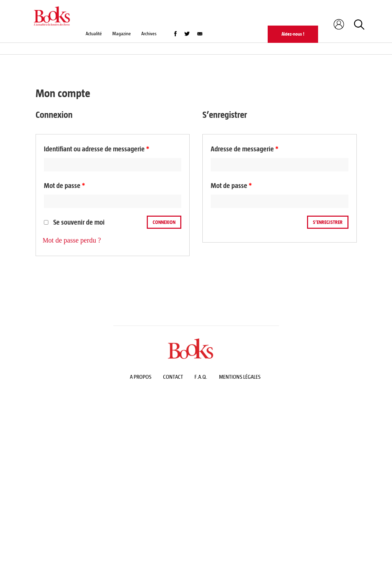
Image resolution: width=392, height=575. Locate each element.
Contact (173, 377)
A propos (141, 377)
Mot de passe (64, 186)
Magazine (122, 34)
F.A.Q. (201, 377)
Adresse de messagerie (245, 149)
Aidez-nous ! (293, 34)
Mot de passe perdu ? (72, 240)
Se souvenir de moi (74, 222)
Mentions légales (240, 377)
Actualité (94, 34)
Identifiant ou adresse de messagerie (97, 149)
